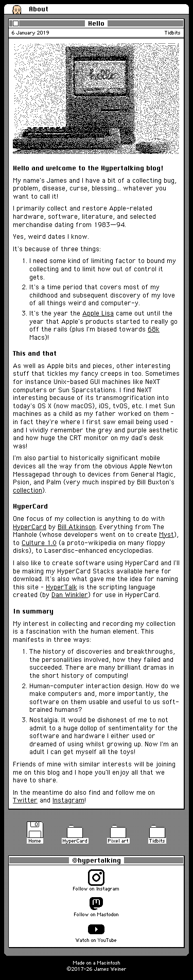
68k (154, 329)
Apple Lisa (98, 313)
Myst (166, 535)
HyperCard (30, 527)
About (39, 9)
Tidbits (173, 32)
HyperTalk (62, 587)
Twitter (25, 800)
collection (28, 490)
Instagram (68, 800)
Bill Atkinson (77, 527)
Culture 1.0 (39, 543)
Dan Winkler (70, 595)
